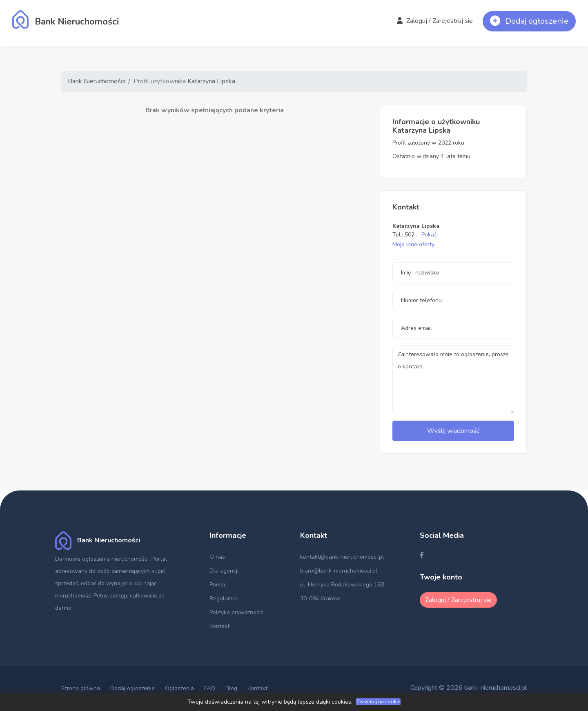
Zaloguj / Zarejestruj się (435, 21)
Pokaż (429, 235)
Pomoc (218, 585)
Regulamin (223, 598)
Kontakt (219, 626)
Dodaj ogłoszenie (133, 688)
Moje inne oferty (413, 244)
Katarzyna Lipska (211, 81)
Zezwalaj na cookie (378, 702)
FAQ (210, 688)
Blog (231, 688)
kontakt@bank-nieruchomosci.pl (342, 557)
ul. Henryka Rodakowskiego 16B (342, 585)
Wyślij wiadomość (453, 431)
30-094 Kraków (320, 598)
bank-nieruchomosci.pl (496, 688)
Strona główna (81, 688)
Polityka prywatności (236, 612)
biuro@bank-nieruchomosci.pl (339, 571)
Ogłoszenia (179, 688)
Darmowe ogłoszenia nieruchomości (102, 559)
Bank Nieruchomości (96, 81)
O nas (217, 557)
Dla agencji (224, 571)
